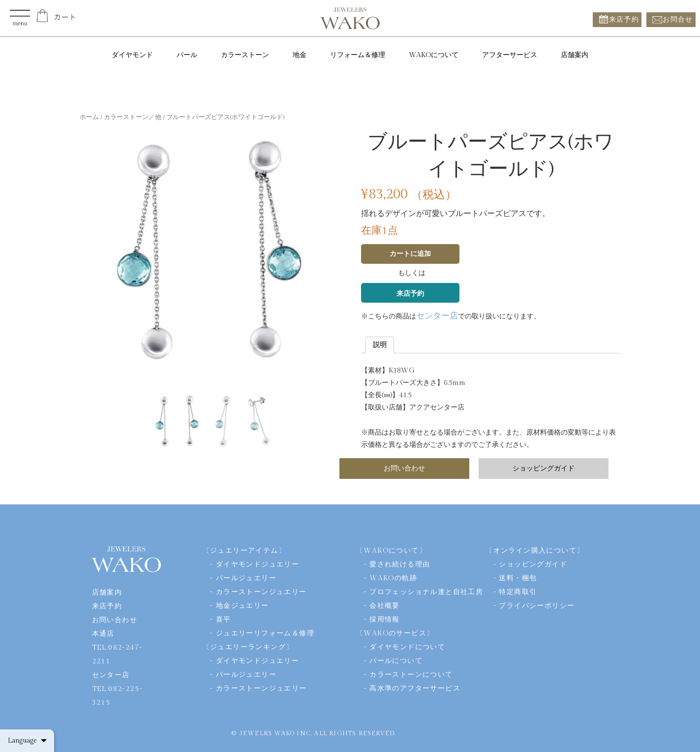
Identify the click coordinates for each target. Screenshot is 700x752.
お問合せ (678, 19)
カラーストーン (245, 55)
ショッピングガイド (544, 469)
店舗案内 (575, 55)
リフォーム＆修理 (358, 55)
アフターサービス (510, 55)
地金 (300, 55)
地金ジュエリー (243, 606)
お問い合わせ (404, 469)
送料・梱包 (518, 578)
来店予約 (624, 19)
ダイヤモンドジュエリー (258, 564)
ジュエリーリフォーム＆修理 (265, 633)
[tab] (380, 345)
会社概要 (385, 606)
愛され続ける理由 (400, 564)
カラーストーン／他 (133, 117)
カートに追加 (410, 254)
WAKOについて (434, 55)
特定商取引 (518, 592)
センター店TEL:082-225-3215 (117, 689)
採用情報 (385, 620)
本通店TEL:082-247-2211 (117, 648)
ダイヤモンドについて (407, 647)
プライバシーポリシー (537, 606)
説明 (380, 345)
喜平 (224, 620)
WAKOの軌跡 (393, 578)
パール (187, 55)
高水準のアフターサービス (415, 689)
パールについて (396, 661)
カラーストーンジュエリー (261, 592)
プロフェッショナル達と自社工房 (426, 592)
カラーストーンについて (411, 675)
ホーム (89, 117)
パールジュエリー (246, 578)
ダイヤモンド (132, 55)
